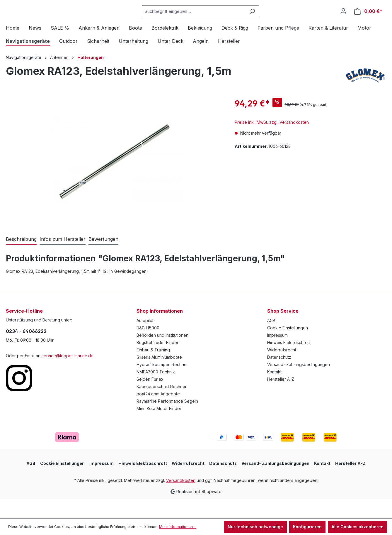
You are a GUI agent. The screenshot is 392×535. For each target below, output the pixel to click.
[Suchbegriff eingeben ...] (208, 21)
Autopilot (145, 340)
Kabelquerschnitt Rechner (162, 406)
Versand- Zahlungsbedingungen (299, 384)
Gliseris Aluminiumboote (159, 376)
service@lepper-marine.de (68, 375)
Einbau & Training (153, 369)
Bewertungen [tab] (103, 258)
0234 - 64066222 (26, 351)
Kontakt (274, 391)
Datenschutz (279, 376)
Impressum (277, 354)
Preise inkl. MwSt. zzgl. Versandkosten (272, 142)
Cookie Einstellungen (288, 347)
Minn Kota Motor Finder (159, 428)
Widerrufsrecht (282, 369)
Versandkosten (181, 500)
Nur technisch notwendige (255, 527)
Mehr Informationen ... (178, 527)
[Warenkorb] (368, 21)
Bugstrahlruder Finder (157, 362)
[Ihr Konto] (343, 21)
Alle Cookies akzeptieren (358, 527)
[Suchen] (267, 21)
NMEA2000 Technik (156, 391)
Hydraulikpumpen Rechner (162, 384)
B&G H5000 (148, 347)
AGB (271, 340)
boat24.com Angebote (158, 413)
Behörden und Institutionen (162, 354)
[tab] (21, 259)
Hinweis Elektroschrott (289, 362)
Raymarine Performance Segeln (167, 420)
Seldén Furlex (150, 398)
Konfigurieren (307, 527)
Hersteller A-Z (281, 398)
